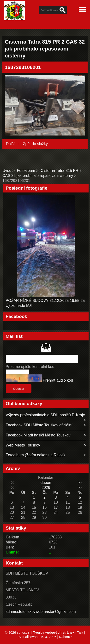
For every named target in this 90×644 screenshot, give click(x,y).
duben (46, 483)
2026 (46, 488)
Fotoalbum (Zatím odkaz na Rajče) (35, 455)
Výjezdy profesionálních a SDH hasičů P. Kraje (45, 415)
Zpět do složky (35, 144)
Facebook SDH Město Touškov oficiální (39, 425)
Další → (13, 144)
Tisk (80, 633)
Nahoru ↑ (66, 637)
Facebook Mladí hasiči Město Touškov (38, 435)
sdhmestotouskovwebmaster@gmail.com (41, 612)
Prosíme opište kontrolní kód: (31, 367)
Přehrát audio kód (58, 380)
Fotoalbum (26, 171)
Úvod (7, 171)
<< (12, 483)
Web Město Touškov (23, 445)
